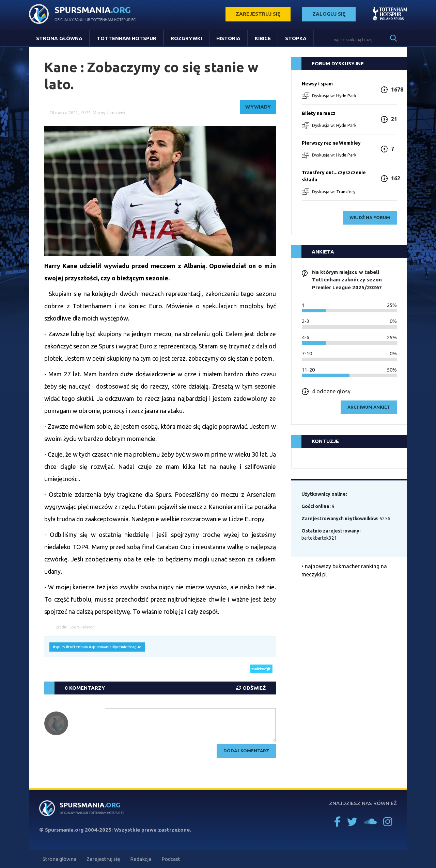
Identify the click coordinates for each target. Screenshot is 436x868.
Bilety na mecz (319, 113)
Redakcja (141, 859)
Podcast (171, 859)
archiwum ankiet (369, 407)
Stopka (296, 38)
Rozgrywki (186, 38)
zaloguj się (329, 14)
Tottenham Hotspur (127, 38)
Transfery (346, 192)
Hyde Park (346, 96)
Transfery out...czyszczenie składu (334, 176)
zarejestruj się (258, 14)
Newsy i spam (317, 84)
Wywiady (258, 107)
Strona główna (59, 38)
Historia (228, 38)
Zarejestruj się (103, 859)
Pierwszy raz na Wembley (331, 143)
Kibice (263, 38)
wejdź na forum (370, 217)
